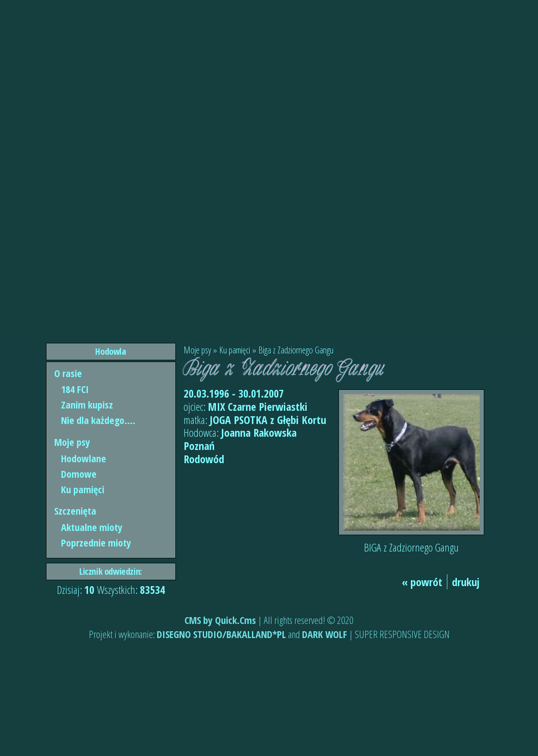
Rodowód (204, 459)
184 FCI (75, 389)
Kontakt (194, 314)
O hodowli (101, 314)
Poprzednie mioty (96, 542)
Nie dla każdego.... (98, 420)
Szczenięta (75, 511)
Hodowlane (84, 458)
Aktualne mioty (92, 527)
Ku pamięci (83, 489)
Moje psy (72, 442)
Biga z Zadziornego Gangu (296, 350)
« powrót (422, 582)
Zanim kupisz (87, 404)
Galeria (150, 314)
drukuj (466, 582)
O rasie (68, 373)
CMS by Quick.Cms (220, 620)
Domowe (79, 474)
